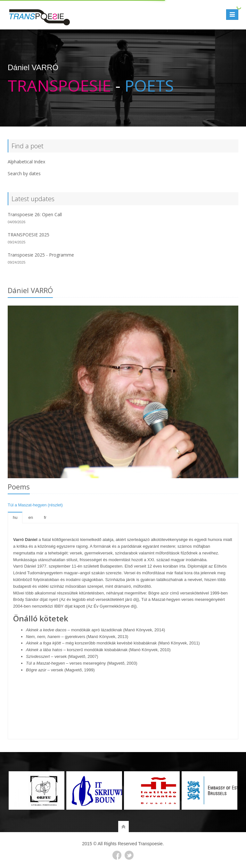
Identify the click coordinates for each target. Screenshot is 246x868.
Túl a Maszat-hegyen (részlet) (35, 505)
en (30, 517)
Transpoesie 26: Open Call (35, 214)
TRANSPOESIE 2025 (29, 235)
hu (15, 517)
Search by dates (24, 173)
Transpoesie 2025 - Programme (41, 255)
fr (45, 517)
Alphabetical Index (26, 162)
